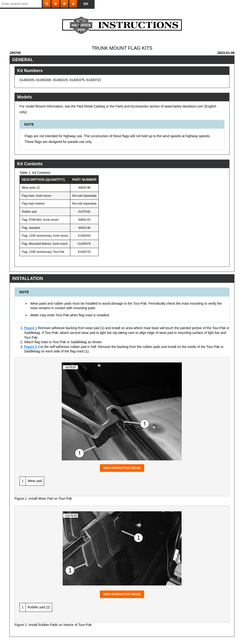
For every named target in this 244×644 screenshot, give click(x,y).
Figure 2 (30, 347)
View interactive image (122, 468)
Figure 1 (30, 328)
